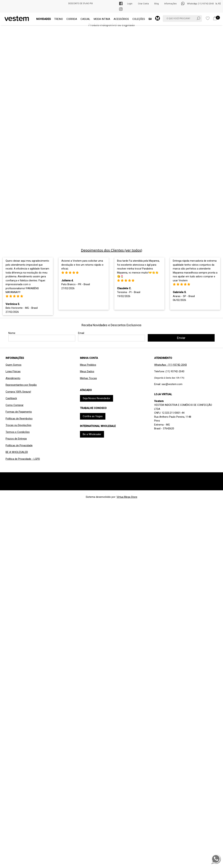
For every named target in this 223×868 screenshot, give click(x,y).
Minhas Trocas (88, 378)
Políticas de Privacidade (19, 445)
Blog (157, 4)
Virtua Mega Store (127, 497)
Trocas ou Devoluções (18, 425)
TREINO (59, 19)
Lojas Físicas (13, 371)
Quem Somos (14, 365)
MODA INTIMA (102, 19)
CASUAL (85, 19)
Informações (170, 4)
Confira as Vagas (93, 416)
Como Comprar (15, 405)
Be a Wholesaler (92, 434)
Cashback (11, 398)
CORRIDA (72, 19)
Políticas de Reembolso (19, 419)
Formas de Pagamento (19, 412)
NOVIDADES (43, 19)
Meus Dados (87, 371)
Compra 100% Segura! (18, 392)
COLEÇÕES (139, 19)
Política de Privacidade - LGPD (23, 459)
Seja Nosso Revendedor (97, 398)
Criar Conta (143, 4)
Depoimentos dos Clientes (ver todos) (111, 250)
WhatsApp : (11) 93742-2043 (170, 365)
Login (130, 4)
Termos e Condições (18, 432)
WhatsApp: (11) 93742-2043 (200, 4)
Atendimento (13, 378)
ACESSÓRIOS (121, 19)
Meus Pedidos (88, 365)
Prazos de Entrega (16, 439)
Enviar (181, 338)
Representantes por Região (21, 385)
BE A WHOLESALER (17, 452)
